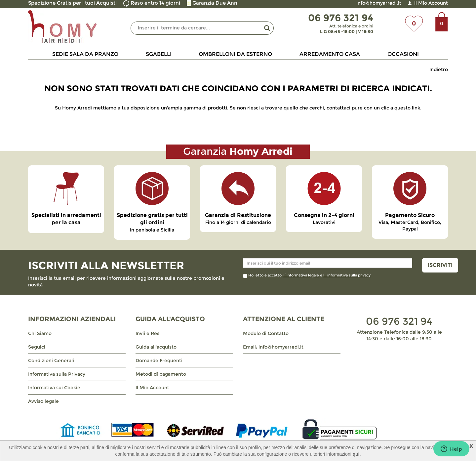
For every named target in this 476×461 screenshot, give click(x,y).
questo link (407, 108)
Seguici (37, 347)
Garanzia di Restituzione (238, 215)
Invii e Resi (148, 333)
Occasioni (403, 54)
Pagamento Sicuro (410, 215)
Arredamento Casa (330, 54)
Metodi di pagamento (161, 374)
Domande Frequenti (159, 360)
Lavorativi (324, 222)
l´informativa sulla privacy (347, 275)
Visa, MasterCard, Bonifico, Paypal (410, 226)
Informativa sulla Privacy (57, 374)
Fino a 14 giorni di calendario (238, 222)
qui (356, 454)
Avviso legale (43, 401)
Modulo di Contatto (266, 333)
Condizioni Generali (51, 360)
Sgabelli (159, 54)
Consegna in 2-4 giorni (324, 215)
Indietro (439, 69)
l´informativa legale (301, 275)
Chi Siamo (40, 333)
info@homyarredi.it (379, 3)
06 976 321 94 (399, 321)
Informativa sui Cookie (54, 388)
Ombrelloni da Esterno (235, 54)
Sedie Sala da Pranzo (85, 54)
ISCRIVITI (440, 265)
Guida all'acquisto (156, 347)
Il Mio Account (431, 3)
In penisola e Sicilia (152, 230)
